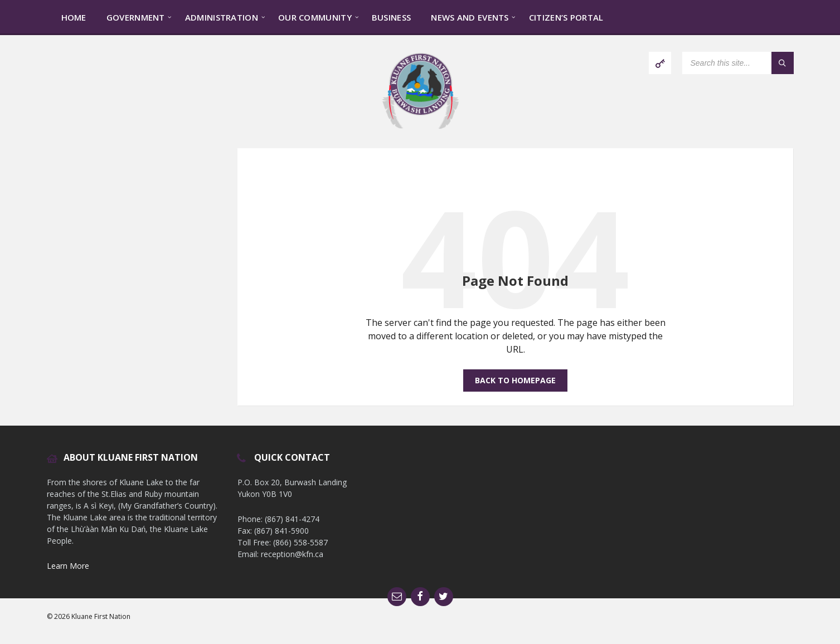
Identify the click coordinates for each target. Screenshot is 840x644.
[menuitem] (74, 17)
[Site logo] (420, 126)
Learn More (68, 566)
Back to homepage (515, 380)
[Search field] (738, 63)
